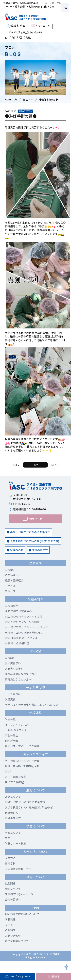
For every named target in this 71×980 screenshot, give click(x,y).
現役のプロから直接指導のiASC (24, 633)
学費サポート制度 (16, 843)
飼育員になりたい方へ (18, 679)
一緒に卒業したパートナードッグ (26, 627)
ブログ (9, 925)
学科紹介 (10, 658)
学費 (8, 838)
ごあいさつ (12, 575)
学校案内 (10, 570)
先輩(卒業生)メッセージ (19, 894)
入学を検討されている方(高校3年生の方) (29, 807)
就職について (13, 889)
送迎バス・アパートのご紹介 (22, 746)
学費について (13, 833)
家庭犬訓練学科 (14, 669)
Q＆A (8, 771)
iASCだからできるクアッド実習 (24, 617)
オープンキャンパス (18, 976)
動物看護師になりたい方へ (21, 674)
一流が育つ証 (13, 694)
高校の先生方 (38, 550)
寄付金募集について (17, 941)
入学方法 (10, 858)
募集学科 (10, 863)
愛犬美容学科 (13, 663)
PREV (16, 465)
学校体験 (10, 719)
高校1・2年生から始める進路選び (28, 532)
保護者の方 (15, 550)
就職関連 (10, 883)
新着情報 (10, 919)
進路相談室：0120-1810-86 (29, 509)
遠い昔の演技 (15, 782)
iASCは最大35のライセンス (21, 638)
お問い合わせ (13, 936)
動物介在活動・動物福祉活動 (22, 766)
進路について (13, 797)
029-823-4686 (20, 38)
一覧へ (35, 465)
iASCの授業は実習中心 (18, 611)
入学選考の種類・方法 (18, 869)
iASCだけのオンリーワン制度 (22, 622)
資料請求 (53, 977)
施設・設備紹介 (14, 580)
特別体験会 (12, 735)
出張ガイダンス (16, 730)
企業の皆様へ (13, 899)
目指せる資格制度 (17, 643)
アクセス (10, 586)
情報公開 (10, 591)
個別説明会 (12, 741)
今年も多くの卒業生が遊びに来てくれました (31, 705)
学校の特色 (12, 606)
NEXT (55, 465)
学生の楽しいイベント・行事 (22, 761)
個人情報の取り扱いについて (22, 914)
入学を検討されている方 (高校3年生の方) (33, 541)
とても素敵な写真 (15, 777)
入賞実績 (10, 699)
